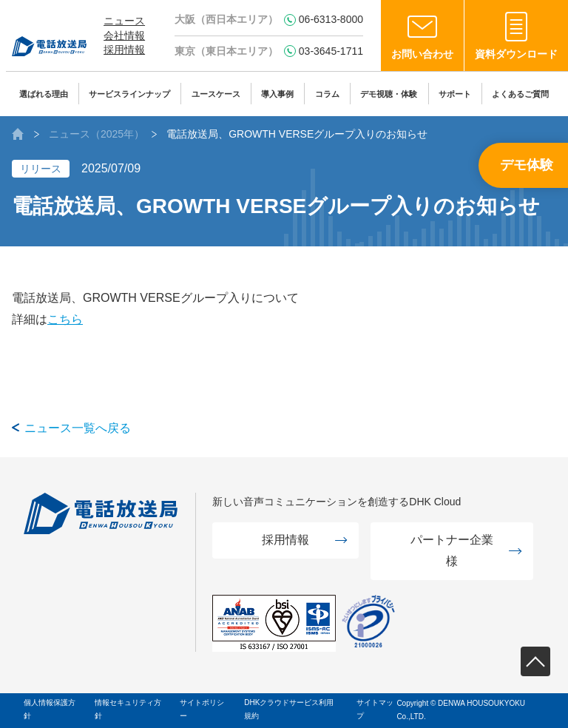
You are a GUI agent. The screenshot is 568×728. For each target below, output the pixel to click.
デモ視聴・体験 (389, 94)
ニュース (124, 21)
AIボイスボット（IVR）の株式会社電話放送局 (18, 134)
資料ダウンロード (516, 54)
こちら (65, 319)
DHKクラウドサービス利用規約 (289, 709)
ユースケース (216, 94)
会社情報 (124, 36)
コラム (327, 94)
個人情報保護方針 (50, 709)
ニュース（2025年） (97, 134)
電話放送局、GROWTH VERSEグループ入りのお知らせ (297, 134)
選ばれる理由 (44, 94)
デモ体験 (527, 165)
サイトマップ (375, 709)
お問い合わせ (422, 54)
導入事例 (277, 94)
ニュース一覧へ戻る (78, 428)
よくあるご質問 (520, 94)
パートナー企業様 (452, 550)
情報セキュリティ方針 (128, 709)
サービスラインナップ (129, 94)
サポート (455, 94)
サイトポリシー (202, 709)
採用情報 (124, 50)
